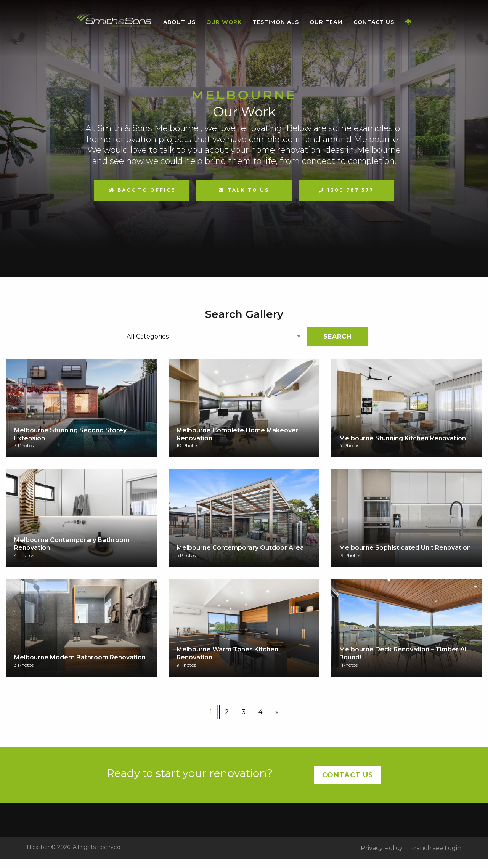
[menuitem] (114, 22)
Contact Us (374, 22)
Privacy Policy (382, 848)
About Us (179, 22)
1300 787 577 (351, 190)
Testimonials (276, 22)
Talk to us (248, 190)
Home (114, 21)
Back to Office (142, 190)
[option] (244, 138)
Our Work (224, 22)
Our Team (326, 22)
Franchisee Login (436, 848)
